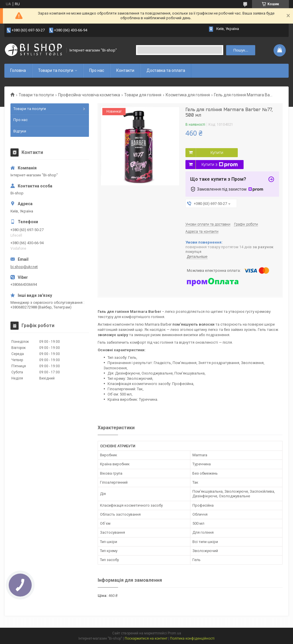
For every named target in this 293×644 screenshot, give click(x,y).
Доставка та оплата (166, 70)
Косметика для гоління (188, 95)
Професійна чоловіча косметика (89, 95)
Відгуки (20, 131)
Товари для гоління (143, 95)
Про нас (97, 70)
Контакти (125, 70)
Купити (217, 152)
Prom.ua (174, 633)
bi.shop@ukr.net (24, 267)
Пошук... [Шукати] (241, 50)
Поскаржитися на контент (146, 638)
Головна (18, 70)
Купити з (220, 165)
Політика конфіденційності (192, 638)
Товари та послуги (56, 70)
